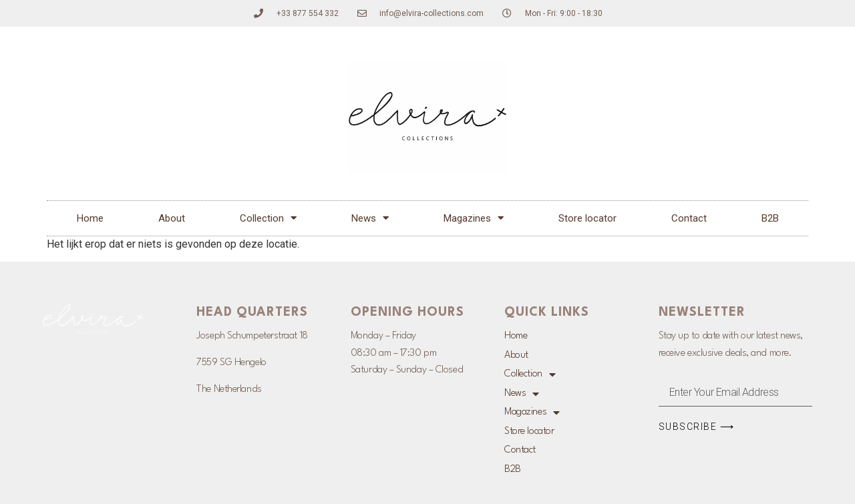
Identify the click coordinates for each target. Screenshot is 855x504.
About (172, 218)
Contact (689, 218)
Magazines (474, 218)
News (370, 218)
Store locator (587, 218)
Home (90, 218)
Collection (268, 218)
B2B (770, 218)
